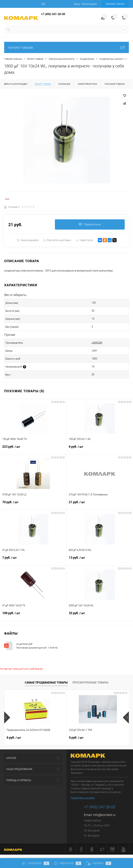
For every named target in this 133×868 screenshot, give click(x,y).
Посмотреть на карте (83, 798)
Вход (77, 4)
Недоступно (84, 240)
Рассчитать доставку (57, 240)
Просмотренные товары (90, 682)
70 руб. (33, 504)
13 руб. (100, 560)
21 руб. (100, 504)
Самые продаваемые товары (46, 682)
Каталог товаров (66, 47)
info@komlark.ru (104, 815)
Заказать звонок (115, 4)
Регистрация (90, 4)
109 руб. (33, 615)
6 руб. (100, 449)
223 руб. (33, 449)
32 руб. (100, 615)
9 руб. (76, 738)
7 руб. (33, 560)
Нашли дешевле (27, 240)
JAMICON (97, 343)
